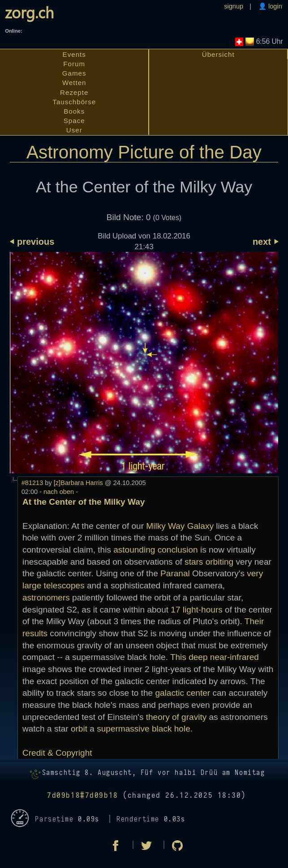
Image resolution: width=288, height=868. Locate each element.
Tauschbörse (74, 102)
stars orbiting (209, 562)
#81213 (32, 483)
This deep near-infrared (215, 657)
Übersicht (218, 54)
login (274, 6)
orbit (79, 729)
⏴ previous (32, 242)
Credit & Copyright (57, 753)
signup (234, 6)
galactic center (183, 693)
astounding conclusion (156, 550)
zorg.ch (29, 12)
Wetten (74, 83)
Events (74, 54)
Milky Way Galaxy (180, 526)
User (74, 130)
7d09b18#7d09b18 (83, 796)
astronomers (46, 598)
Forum (74, 64)
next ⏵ (265, 242)
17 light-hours (196, 610)
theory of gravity (176, 717)
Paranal (175, 573)
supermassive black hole (144, 729)
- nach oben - (58, 492)
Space (74, 121)
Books (74, 111)
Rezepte (74, 92)
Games (74, 73)
